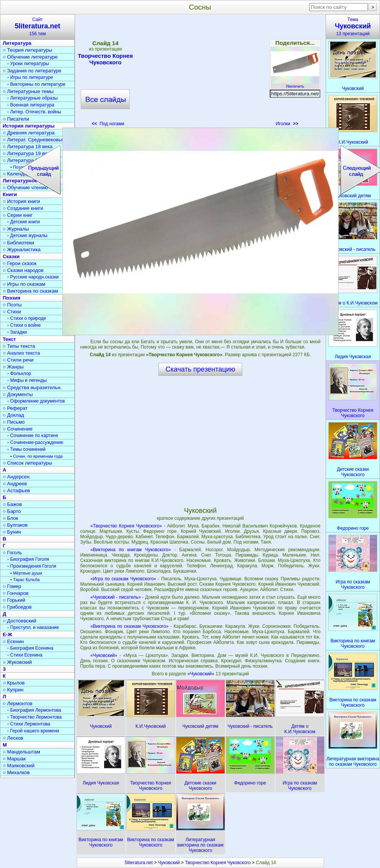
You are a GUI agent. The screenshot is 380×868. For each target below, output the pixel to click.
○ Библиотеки (18, 243)
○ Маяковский (19, 766)
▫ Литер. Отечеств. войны (34, 112)
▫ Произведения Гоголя (32, 566)
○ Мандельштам (21, 752)
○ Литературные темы (28, 91)
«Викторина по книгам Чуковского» (131, 550)
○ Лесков (13, 738)
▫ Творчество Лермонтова (34, 717)
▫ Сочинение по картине (33, 436)
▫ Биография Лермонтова (34, 710)
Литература (17, 43)
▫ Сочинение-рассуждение (35, 442)
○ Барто (12, 511)
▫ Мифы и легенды (27, 380)
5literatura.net (139, 863)
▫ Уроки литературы (28, 64)
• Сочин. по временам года (37, 456)
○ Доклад (13, 415)
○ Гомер (12, 586)
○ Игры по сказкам (24, 284)
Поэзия (11, 298)
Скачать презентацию (201, 369)
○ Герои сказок (20, 263)
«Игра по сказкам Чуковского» (123, 579)
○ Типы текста (19, 346)
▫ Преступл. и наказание (33, 627)
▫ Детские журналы (27, 236)
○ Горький (14, 600)
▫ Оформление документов (36, 401)
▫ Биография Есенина (30, 648)
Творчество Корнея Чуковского (105, 59)
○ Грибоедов (17, 607)
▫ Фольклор (19, 373)
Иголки (287, 124)
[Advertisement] (200, 73)
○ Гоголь (12, 553)
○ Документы (18, 394)
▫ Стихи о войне (24, 325)
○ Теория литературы (27, 50)
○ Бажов (12, 504)
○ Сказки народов (23, 270)
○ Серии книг (18, 215)
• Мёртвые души (26, 573)
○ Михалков (16, 772)
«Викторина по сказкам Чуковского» (129, 626)
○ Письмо (14, 422)
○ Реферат (15, 408)
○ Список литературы (27, 463)
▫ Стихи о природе (27, 318)
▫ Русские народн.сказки (33, 277)
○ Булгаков (15, 525)
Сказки (11, 256)
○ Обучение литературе (30, 57)
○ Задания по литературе (32, 71)
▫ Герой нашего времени (33, 731)
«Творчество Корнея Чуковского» (126, 526)
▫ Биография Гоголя (28, 559)
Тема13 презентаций (353, 27)
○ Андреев (15, 484)
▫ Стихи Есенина (25, 655)
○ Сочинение (18, 429)
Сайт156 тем (38, 27)
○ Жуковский (17, 662)
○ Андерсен (16, 477)
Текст (9, 339)
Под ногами (108, 124)
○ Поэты (12, 305)
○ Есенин (13, 641)
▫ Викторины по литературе (36, 84)
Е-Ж (7, 635)
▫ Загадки (17, 332)
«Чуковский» (104, 655)
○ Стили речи (18, 360)
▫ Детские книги (24, 222)
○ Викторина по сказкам (30, 291)
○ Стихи (12, 312)
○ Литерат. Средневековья (33, 140)
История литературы (29, 126)
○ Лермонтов (18, 703)
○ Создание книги (23, 208)
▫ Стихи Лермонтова (29, 724)
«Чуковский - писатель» (116, 597)
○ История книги (21, 201)
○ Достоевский (20, 621)
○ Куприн (13, 690)
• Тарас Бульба (25, 580)
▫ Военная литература (31, 105)
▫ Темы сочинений (26, 449)
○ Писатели (16, 119)
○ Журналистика (22, 250)
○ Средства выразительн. (32, 387)
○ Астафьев (16, 491)
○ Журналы (16, 229)
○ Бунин (12, 532)
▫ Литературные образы (33, 98)
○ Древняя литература (29, 133)
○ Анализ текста (21, 353)
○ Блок (11, 518)
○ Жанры (13, 367)
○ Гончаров (15, 593)
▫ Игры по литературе (30, 77)
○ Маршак (14, 759)
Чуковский (169, 863)
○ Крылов (14, 683)
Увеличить (295, 84)
